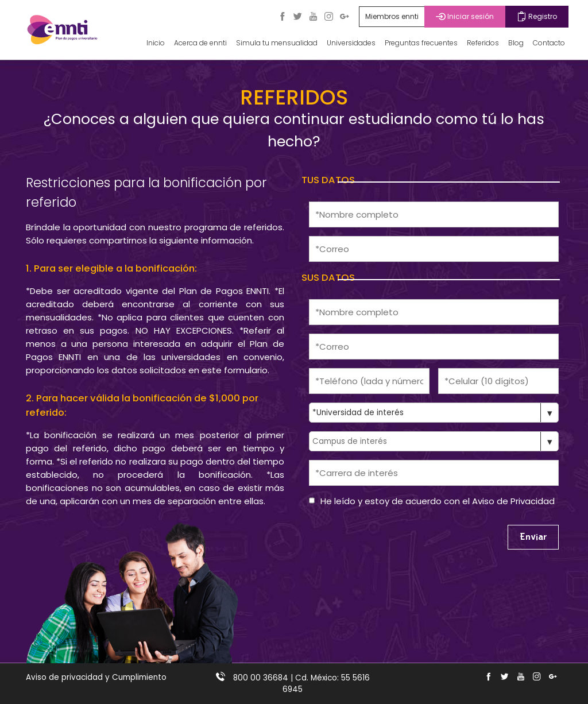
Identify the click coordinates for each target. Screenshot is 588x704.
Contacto (549, 43)
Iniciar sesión (465, 16)
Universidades (351, 43)
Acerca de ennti (200, 43)
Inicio (156, 43)
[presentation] (396, 539)
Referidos (483, 43)
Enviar (533, 537)
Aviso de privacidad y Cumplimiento (96, 677)
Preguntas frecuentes (421, 43)
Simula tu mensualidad (277, 43)
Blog (516, 43)
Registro (537, 16)
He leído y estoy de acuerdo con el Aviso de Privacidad (438, 501)
